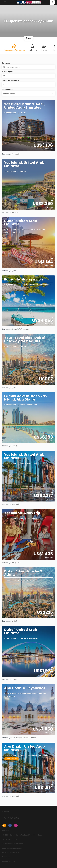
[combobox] (28, 85)
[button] (52, 2)
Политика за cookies (9, 857)
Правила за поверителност (11, 853)
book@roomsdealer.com (14, 844)
